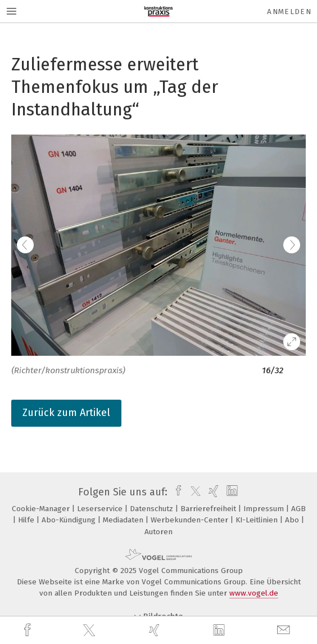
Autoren (158, 532)
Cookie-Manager (42, 509)
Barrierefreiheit (209, 509)
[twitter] (90, 630)
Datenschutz (153, 509)
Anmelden (289, 12)
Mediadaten (124, 520)
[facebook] (29, 630)
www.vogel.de (254, 593)
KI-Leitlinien (258, 520)
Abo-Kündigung (70, 520)
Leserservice (101, 509)
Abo (293, 520)
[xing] (156, 630)
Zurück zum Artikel (66, 413)
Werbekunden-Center (191, 520)
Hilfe (27, 520)
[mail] (285, 630)
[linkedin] (220, 630)
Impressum (265, 509)
